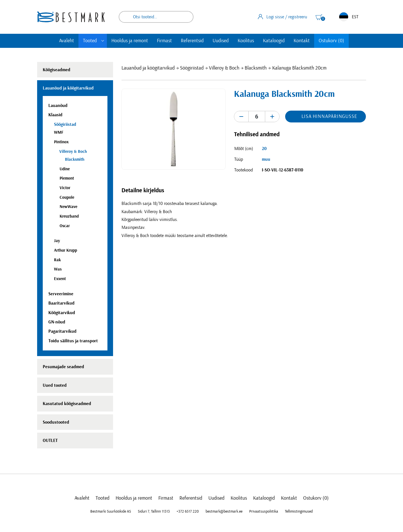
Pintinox (61, 142)
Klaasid (55, 115)
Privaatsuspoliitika (264, 511)
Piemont (67, 178)
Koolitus (246, 41)
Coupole (67, 197)
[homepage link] (71, 17)
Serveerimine (61, 294)
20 (264, 149)
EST (349, 17)
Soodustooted (56, 422)
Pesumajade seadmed (63, 367)
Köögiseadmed (57, 70)
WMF (59, 132)
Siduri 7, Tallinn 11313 (154, 511)
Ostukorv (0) (331, 41)
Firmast (164, 41)
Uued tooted (55, 385)
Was (58, 269)
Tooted (90, 41)
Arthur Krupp (66, 250)
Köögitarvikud (62, 313)
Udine (65, 169)
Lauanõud (58, 106)
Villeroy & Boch (224, 68)
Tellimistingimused (299, 511)
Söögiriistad (192, 68)
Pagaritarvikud (62, 331)
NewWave (68, 207)
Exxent (60, 279)
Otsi (185, 17)
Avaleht (67, 41)
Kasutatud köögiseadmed (67, 404)
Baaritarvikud (61, 303)
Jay (57, 241)
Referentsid (192, 41)
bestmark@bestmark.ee (224, 511)
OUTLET (50, 441)
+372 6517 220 (188, 511)
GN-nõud (57, 322)
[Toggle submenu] (103, 41)
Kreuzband (69, 216)
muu (266, 159)
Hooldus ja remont (130, 41)
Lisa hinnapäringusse (329, 117)
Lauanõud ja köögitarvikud (148, 68)
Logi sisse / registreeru (282, 17)
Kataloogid (274, 41)
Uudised (221, 41)
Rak (57, 260)
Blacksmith (256, 68)
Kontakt (302, 41)
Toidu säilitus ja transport (73, 341)
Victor (65, 188)
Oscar (65, 226)
